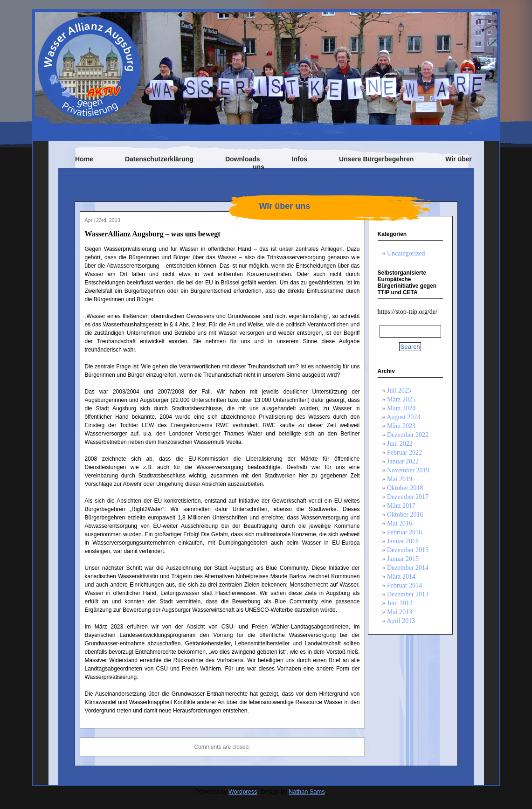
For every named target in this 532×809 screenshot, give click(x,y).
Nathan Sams (307, 792)
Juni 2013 (400, 603)
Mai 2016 (400, 523)
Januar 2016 (403, 541)
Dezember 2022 (408, 435)
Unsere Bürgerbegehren (376, 159)
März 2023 (401, 426)
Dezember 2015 (408, 550)
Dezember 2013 (408, 594)
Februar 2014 (404, 585)
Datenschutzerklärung (159, 159)
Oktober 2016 (405, 515)
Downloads (243, 159)
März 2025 (401, 399)
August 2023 (403, 417)
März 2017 (401, 506)
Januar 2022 (403, 461)
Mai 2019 (400, 479)
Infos (300, 159)
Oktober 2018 (405, 488)
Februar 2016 (404, 532)
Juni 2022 (400, 444)
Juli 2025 (399, 391)
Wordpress (243, 792)
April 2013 (401, 621)
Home (84, 159)
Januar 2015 (403, 559)
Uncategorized (406, 253)
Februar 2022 (404, 453)
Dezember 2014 (408, 568)
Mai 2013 (400, 612)
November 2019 (408, 470)
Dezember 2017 (408, 497)
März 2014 (401, 577)
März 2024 (401, 408)
